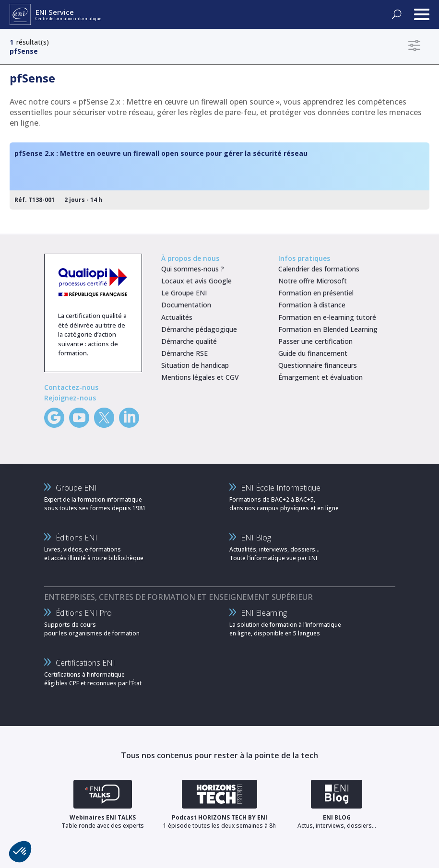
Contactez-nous (71, 387)
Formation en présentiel (316, 293)
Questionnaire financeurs (318, 365)
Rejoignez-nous (70, 398)
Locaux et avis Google (196, 281)
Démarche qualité (189, 341)
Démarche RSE (184, 353)
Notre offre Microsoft (313, 281)
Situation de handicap (195, 365)
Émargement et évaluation (320, 377)
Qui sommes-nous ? (193, 269)
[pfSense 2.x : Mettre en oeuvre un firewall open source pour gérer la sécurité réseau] (219, 176)
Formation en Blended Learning (328, 329)
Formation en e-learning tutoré (327, 317)
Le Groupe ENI (184, 293)
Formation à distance (312, 305)
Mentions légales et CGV (200, 377)
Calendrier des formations (319, 269)
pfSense (24, 51)
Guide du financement (313, 353)
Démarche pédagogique (199, 329)
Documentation (186, 305)
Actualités (177, 317)
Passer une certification (315, 341)
